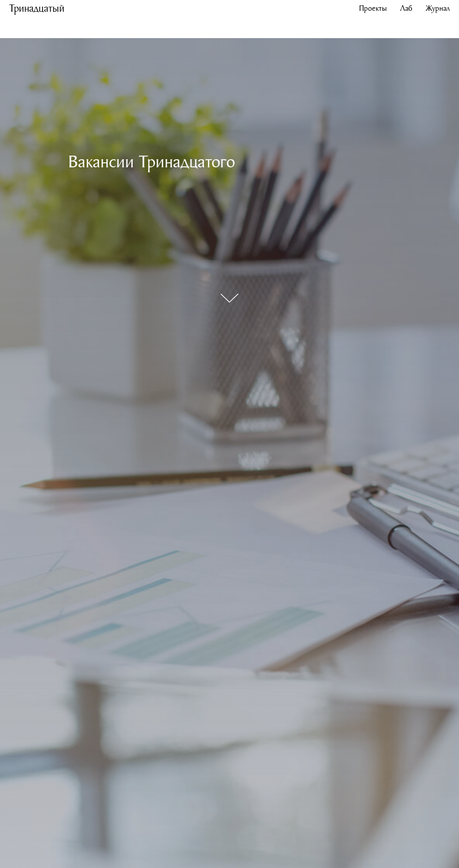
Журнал (438, 8)
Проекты (373, 8)
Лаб (406, 8)
